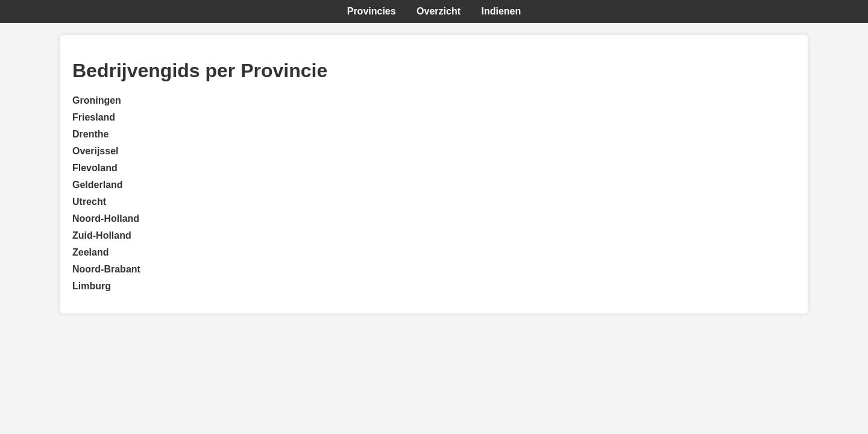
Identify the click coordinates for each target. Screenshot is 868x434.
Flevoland (95, 168)
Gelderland (98, 185)
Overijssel (96, 151)
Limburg (92, 286)
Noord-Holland (106, 219)
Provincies (372, 11)
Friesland (94, 117)
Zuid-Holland (102, 235)
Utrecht (89, 202)
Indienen (501, 11)
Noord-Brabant (106, 269)
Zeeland (90, 252)
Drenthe (90, 134)
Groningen (97, 100)
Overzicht (439, 11)
